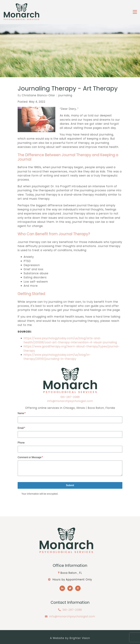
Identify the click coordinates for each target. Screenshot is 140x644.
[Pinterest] (78, 588)
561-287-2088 (70, 397)
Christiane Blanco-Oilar (39, 95)
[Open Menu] (135, 12)
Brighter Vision (80, 638)
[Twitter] (70, 588)
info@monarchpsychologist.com (70, 401)
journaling (65, 95)
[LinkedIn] (62, 588)
